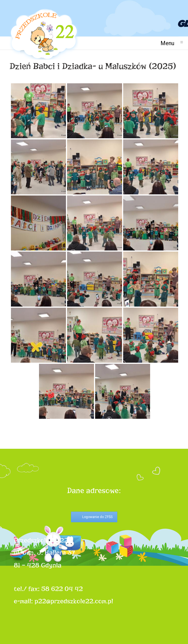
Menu (170, 43)
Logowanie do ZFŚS (97, 517)
